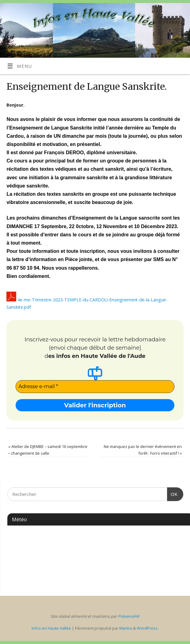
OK (173, 493)
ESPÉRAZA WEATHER (95, 551)
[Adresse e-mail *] (95, 387)
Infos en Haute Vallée (51, 628)
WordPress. (148, 628)
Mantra (126, 628)
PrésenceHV (129, 616)
